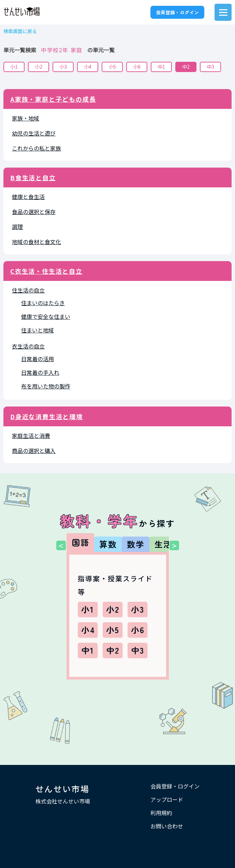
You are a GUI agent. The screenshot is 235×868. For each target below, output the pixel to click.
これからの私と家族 (36, 148)
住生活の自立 (28, 290)
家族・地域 (26, 118)
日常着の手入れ (40, 372)
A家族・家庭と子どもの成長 (53, 99)
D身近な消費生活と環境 (47, 416)
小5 (112, 67)
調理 (17, 227)
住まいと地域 (38, 330)
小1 (14, 67)
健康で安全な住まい (46, 316)
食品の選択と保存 (34, 212)
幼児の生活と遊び (34, 133)
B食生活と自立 (33, 177)
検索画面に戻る (20, 31)
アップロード (167, 799)
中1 (161, 67)
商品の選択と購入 (34, 451)
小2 (39, 67)
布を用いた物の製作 (46, 386)
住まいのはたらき (43, 303)
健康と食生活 (28, 197)
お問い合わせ (167, 826)
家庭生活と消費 (31, 436)
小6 (137, 67)
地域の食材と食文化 (36, 242)
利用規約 (161, 813)
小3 (63, 67)
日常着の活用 (38, 359)
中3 (210, 67)
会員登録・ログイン (177, 12)
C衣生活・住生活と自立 (46, 271)
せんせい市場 (62, 789)
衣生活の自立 (28, 346)
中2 (186, 67)
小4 (88, 67)
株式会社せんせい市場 (63, 801)
